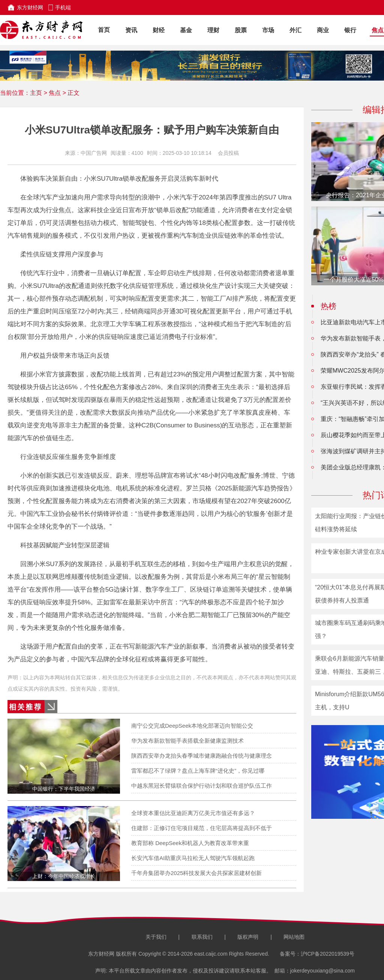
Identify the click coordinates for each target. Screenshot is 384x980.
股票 (241, 30)
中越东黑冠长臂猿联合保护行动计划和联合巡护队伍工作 (202, 786)
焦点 (378, 30)
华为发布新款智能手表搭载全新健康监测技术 (187, 741)
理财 (213, 30)
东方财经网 (30, 7)
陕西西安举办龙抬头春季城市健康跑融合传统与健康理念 (202, 756)
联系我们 (202, 937)
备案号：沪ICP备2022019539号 (317, 954)
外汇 (295, 30)
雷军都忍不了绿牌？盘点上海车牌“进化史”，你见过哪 (198, 771)
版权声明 (248, 937)
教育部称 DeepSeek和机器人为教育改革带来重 (190, 843)
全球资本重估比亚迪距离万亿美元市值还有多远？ (193, 813)
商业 (323, 30)
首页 (104, 30)
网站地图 (294, 937)
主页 (36, 93)
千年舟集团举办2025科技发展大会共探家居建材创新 (196, 873)
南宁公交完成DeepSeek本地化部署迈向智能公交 (192, 726)
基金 (186, 30)
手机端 (63, 7)
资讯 (131, 30)
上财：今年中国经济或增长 (64, 876)
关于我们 (156, 937)
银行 (350, 30)
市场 (268, 30)
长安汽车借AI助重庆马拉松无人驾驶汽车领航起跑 (193, 858)
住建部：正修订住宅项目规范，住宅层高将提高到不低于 (202, 828)
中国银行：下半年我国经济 (64, 789)
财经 (159, 30)
